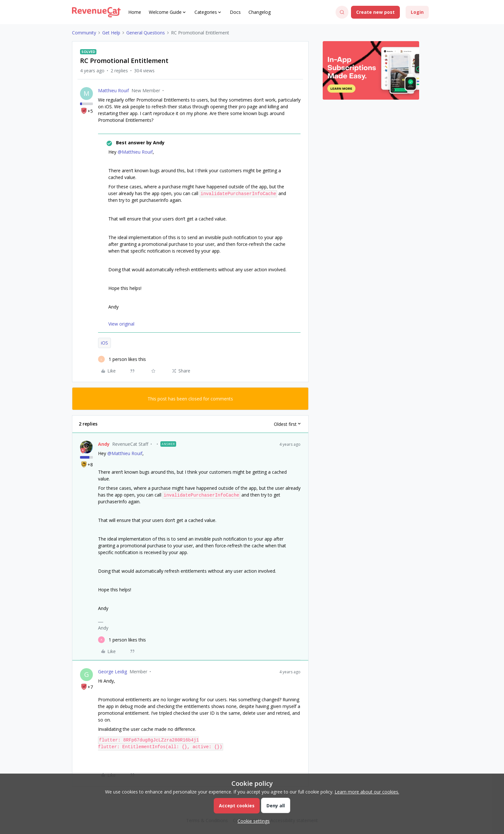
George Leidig (113, 672)
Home (135, 12)
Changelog (260, 12)
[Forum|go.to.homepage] (96, 12)
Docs (235, 12)
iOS (104, 343)
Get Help (111, 33)
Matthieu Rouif (113, 90)
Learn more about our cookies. (367, 792)
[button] (375, 12)
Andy (104, 444)
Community (84, 33)
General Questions (146, 33)
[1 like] (122, 359)
